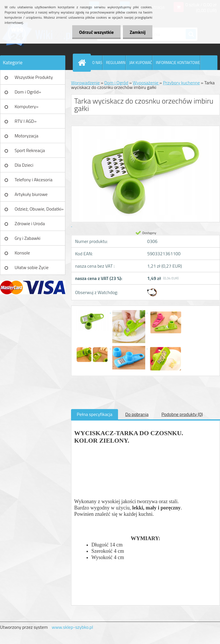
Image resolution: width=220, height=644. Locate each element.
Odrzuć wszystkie (96, 32)
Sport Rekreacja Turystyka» (30, 152)
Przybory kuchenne (181, 83)
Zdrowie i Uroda (30, 223)
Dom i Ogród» (28, 92)
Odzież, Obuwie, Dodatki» (39, 209)
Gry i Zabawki (27, 238)
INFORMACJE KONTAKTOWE (178, 63)
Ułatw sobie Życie (32, 267)
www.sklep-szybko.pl (72, 627)
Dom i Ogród (116, 83)
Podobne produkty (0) (182, 414)
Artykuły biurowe (31, 194)
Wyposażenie (146, 83)
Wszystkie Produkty (34, 77)
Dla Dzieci (24, 165)
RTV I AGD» (26, 121)
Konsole (22, 253)
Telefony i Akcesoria (34, 180)
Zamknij (137, 32)
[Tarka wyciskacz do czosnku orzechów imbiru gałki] (93, 311)
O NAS (97, 63)
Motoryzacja (26, 136)
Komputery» (26, 106)
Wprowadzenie (85, 83)
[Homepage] (83, 63)
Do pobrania (137, 414)
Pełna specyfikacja (95, 414)
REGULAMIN (116, 63)
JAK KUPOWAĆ (141, 63)
